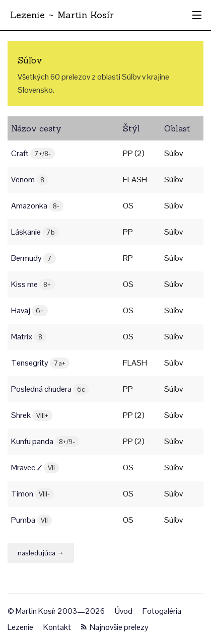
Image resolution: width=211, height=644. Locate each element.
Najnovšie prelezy (115, 627)
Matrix (29, 337)
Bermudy (33, 258)
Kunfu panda (45, 441)
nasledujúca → (41, 553)
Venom (30, 180)
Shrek (32, 415)
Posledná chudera (50, 389)
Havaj (29, 310)
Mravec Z (35, 468)
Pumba (31, 520)
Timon (32, 494)
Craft (33, 153)
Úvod (124, 611)
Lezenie (20, 627)
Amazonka (37, 206)
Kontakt (57, 627)
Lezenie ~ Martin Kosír (62, 15)
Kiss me (33, 284)
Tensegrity (40, 363)
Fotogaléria (162, 611)
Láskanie (35, 232)
